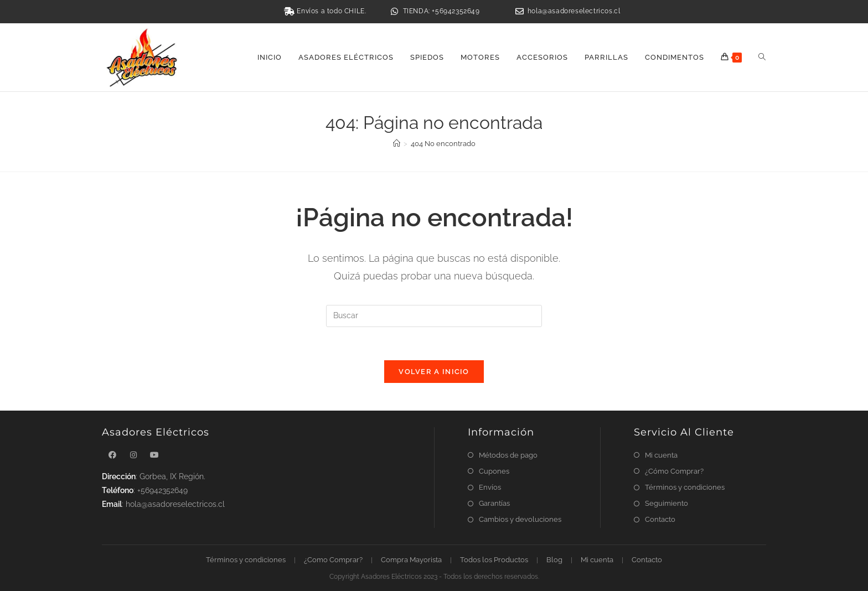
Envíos (490, 487)
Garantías (494, 503)
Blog (554, 560)
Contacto (660, 519)
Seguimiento (666, 503)
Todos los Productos (494, 560)
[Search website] (762, 58)
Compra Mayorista (411, 560)
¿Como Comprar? (333, 560)
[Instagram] (133, 455)
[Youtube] (154, 455)
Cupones (494, 471)
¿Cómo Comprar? (674, 471)
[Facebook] (112, 455)
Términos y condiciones (685, 487)
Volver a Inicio (434, 372)
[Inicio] (397, 144)
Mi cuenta (661, 455)
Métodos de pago (508, 455)
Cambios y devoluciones (520, 519)
